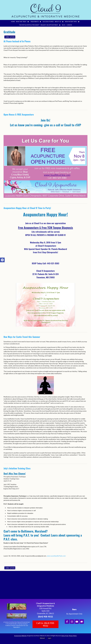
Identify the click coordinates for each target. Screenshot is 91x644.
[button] (2, 260)
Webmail (42, 638)
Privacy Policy (73, 636)
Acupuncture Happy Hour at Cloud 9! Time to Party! (27, 208)
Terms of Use (65, 636)
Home (13, 22)
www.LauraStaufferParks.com (56, 556)
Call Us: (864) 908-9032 (45, 624)
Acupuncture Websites (20, 636)
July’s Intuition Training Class (17, 468)
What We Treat (21, 22)
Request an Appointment (49, 25)
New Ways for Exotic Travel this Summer (22, 337)
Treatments (35, 22)
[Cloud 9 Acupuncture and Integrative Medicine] (45, 586)
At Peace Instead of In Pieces (17, 41)
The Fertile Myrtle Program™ (29, 25)
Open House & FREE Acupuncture (19, 114)
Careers (69, 25)
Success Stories (48, 22)
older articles (10, 37)
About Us (58, 22)
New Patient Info (71, 22)
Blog (64, 25)
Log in (50, 638)
